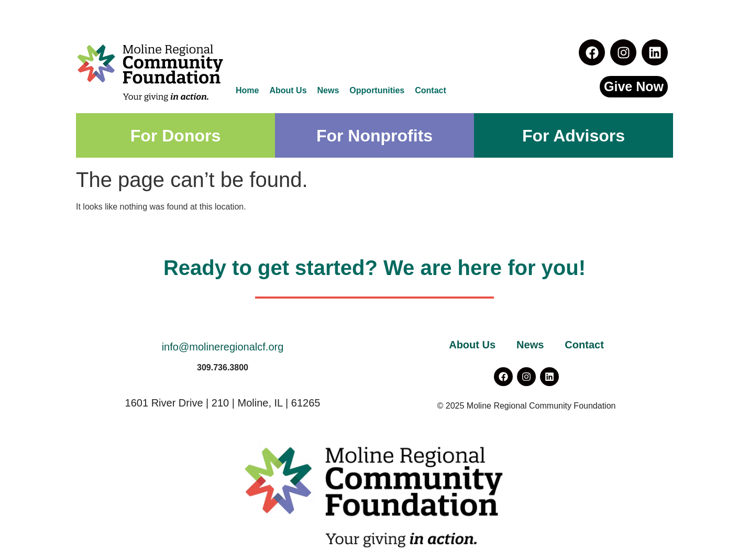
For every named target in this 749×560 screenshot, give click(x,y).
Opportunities (377, 90)
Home (247, 90)
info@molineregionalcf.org (223, 347)
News (328, 90)
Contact (431, 90)
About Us (288, 90)
